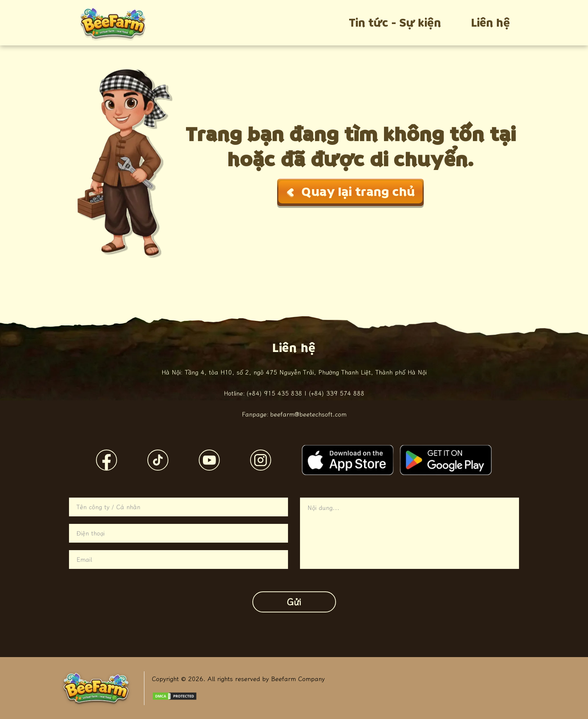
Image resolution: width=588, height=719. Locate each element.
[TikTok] (158, 460)
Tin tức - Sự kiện (395, 23)
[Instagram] (261, 460)
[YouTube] (209, 460)
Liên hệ (490, 23)
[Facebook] (106, 460)
